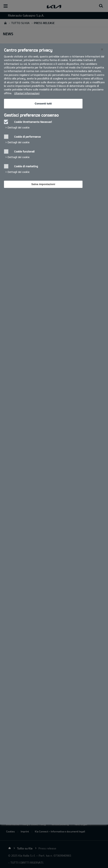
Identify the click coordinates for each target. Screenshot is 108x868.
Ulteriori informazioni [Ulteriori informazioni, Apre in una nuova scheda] (27, 93)
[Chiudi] (102, 49)
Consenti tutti (43, 104)
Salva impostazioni (43, 184)
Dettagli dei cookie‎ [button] (19, 127)
